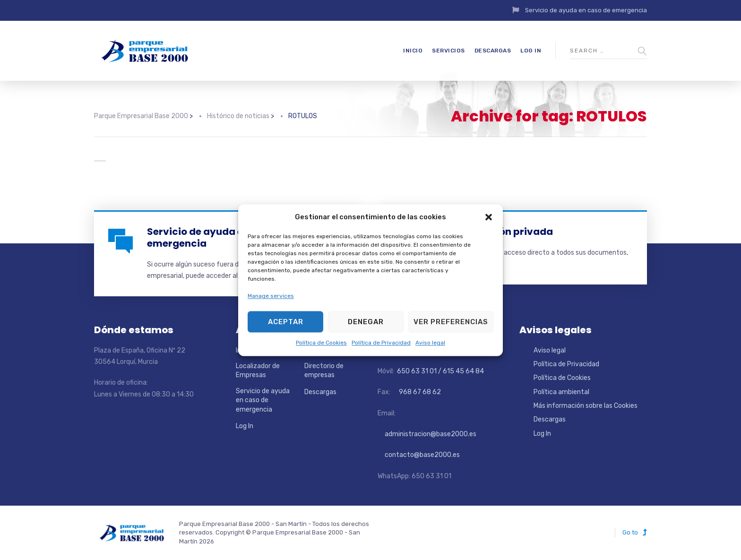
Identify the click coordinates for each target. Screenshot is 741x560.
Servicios (448, 51)
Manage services (271, 296)
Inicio (413, 51)
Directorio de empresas (324, 371)
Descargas (493, 51)
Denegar (366, 322)
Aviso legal (430, 343)
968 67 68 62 (419, 392)
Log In (531, 51)
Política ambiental (561, 392)
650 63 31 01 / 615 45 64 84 (440, 371)
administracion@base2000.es (427, 434)
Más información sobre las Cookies (586, 406)
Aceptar (286, 322)
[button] (489, 217)
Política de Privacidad (381, 343)
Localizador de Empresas (258, 371)
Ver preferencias (451, 322)
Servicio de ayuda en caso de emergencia (586, 10)
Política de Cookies (321, 343)
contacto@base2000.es (419, 455)
